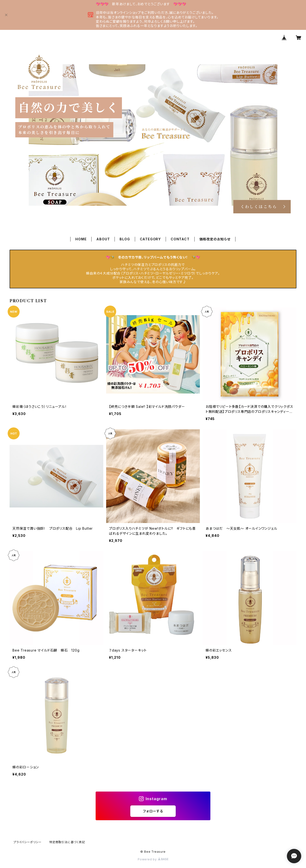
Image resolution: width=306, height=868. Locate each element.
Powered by (153, 859)
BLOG (125, 239)
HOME (81, 239)
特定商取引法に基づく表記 (67, 842)
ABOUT (103, 239)
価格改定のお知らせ (215, 239)
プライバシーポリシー (27, 842)
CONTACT (180, 239)
